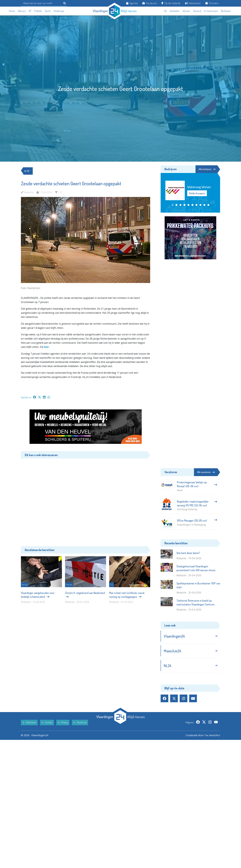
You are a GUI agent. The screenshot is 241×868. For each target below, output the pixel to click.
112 (30, 11)
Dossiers (212, 3)
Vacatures (150, 3)
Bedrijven (226, 11)
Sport (48, 11)
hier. (47, 347)
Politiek (38, 11)
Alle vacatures (206, 472)
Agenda (132, 3)
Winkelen (175, 11)
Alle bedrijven (206, 169)
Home (12, 11)
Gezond (197, 11)
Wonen (186, 11)
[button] (172, 205)
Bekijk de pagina (197, 193)
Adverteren (193, 3)
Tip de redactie (171, 3)
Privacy (63, 724)
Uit (165, 11)
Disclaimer (80, 724)
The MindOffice (211, 737)
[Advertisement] (86, 500)
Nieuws (22, 11)
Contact (47, 724)
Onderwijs (59, 11)
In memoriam (211, 11)
